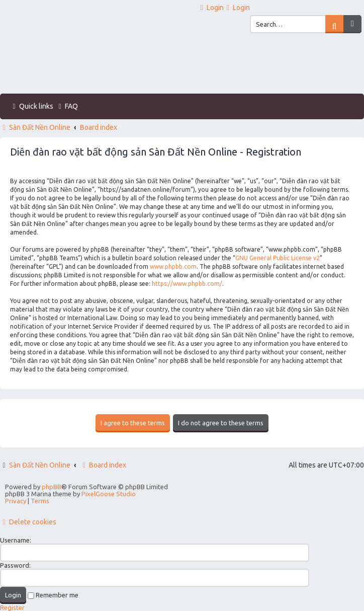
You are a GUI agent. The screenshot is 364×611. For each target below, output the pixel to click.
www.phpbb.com (173, 266)
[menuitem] (211, 8)
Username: (16, 540)
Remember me (53, 595)
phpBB (52, 487)
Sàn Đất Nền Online (40, 465)
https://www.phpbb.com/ (187, 284)
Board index (103, 465)
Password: (15, 565)
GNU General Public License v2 (278, 258)
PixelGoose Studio (109, 494)
